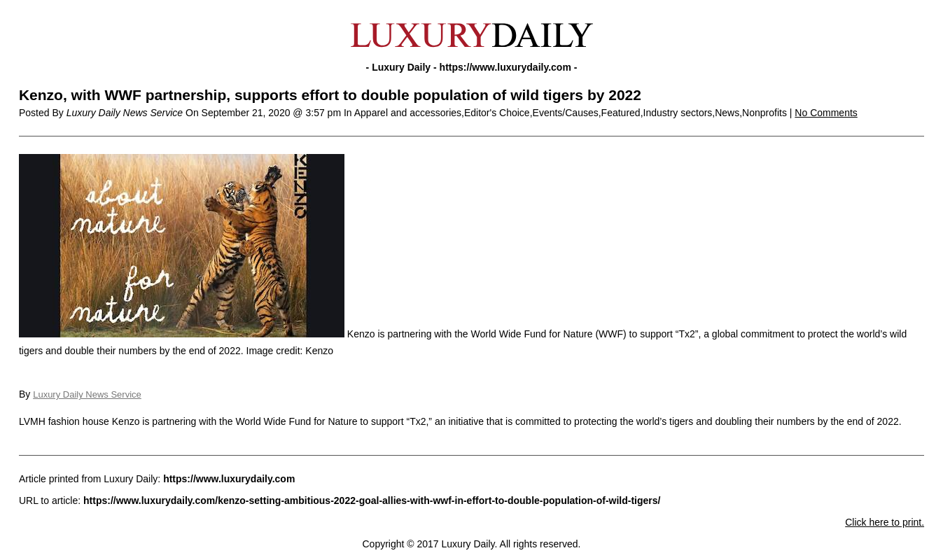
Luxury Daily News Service (87, 394)
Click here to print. (885, 522)
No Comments (826, 113)
